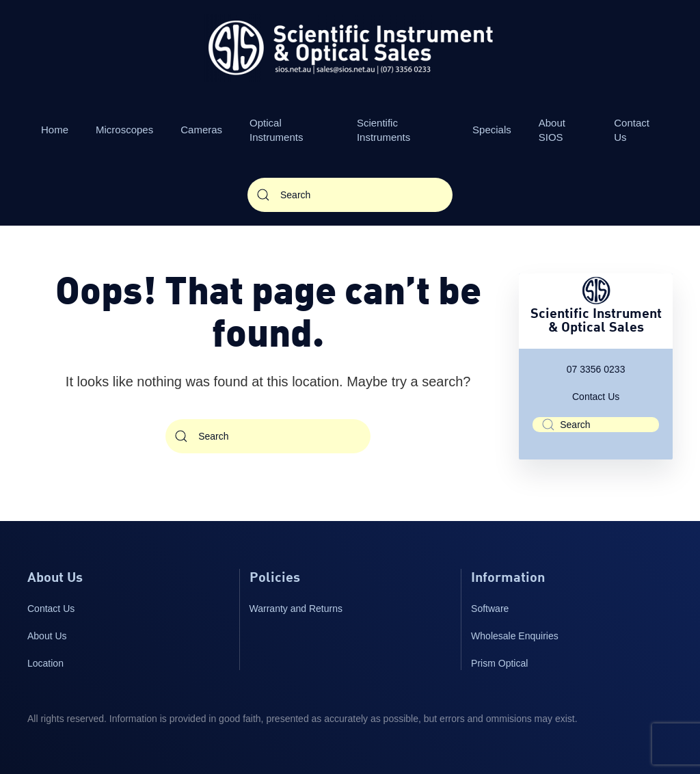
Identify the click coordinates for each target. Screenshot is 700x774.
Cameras (201, 130)
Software (490, 609)
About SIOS (552, 130)
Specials (492, 130)
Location (45, 663)
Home (55, 130)
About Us (47, 636)
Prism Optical (499, 663)
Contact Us (632, 130)
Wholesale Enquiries (515, 636)
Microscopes (124, 130)
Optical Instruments (276, 130)
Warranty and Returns (296, 609)
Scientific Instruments (383, 130)
